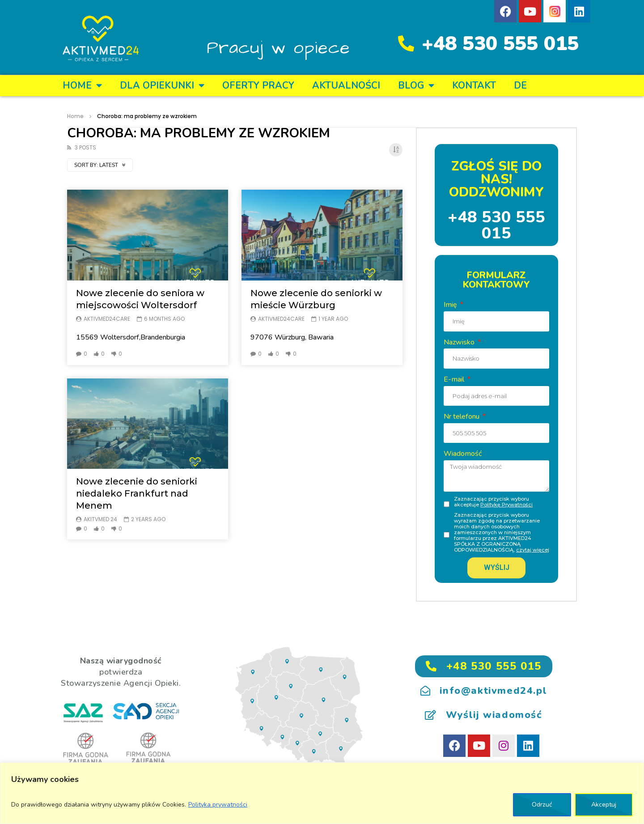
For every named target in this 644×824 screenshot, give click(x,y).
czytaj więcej (533, 550)
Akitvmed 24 (100, 519)
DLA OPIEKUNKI (162, 86)
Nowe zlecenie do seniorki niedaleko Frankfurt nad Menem (137, 493)
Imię (451, 305)
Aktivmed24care (107, 319)
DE (520, 85)
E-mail (455, 379)
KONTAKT (474, 85)
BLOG (416, 86)
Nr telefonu (462, 416)
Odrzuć (542, 805)
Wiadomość (463, 454)
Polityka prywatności (218, 805)
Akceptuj (604, 805)
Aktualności (346, 85)
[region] (322, 793)
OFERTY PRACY (258, 85)
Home (82, 86)
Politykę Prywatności (506, 505)
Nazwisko (460, 342)
